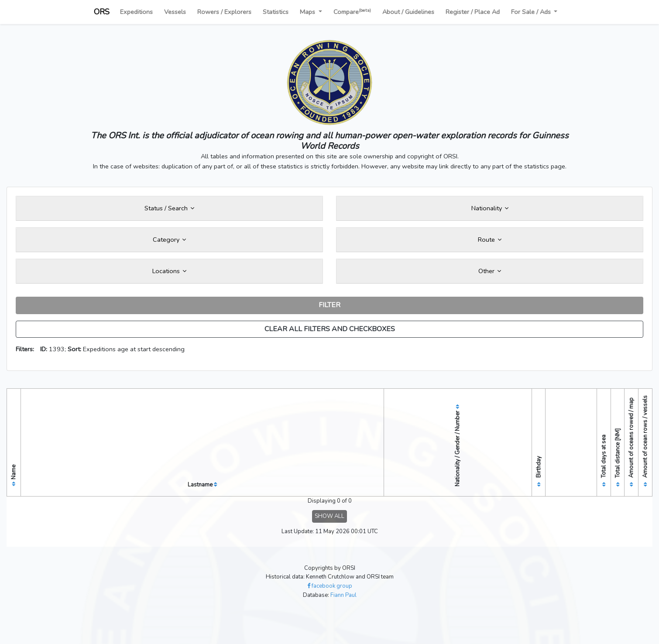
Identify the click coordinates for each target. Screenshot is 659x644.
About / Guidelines (408, 12)
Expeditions (136, 12)
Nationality (490, 208)
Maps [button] (308, 12)
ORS (102, 12)
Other (490, 271)
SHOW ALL (329, 516)
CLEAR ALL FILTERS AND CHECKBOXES (330, 329)
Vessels (175, 12)
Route (490, 240)
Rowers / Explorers (224, 12)
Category (169, 240)
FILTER (329, 305)
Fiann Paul (343, 595)
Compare (352, 12)
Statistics (276, 12)
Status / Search (169, 208)
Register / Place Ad (473, 12)
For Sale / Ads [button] (532, 12)
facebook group (330, 586)
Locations (169, 271)
